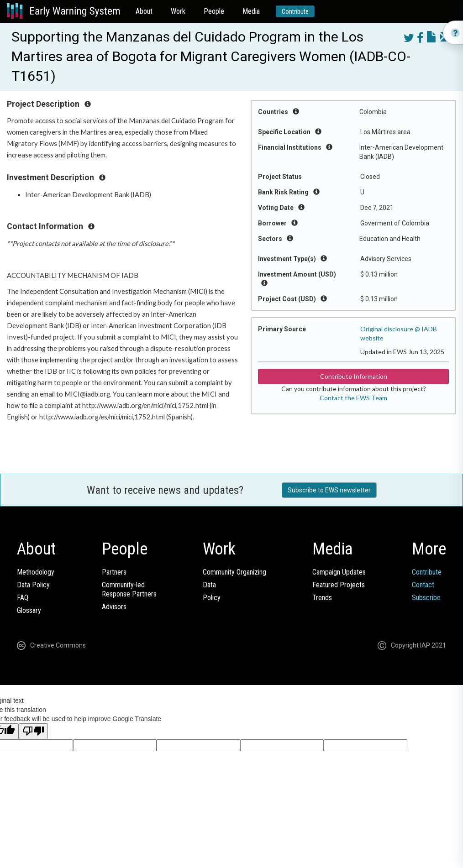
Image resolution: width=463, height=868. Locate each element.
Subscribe (426, 598)
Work (178, 11)
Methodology (36, 572)
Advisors (114, 607)
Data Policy (33, 585)
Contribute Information (354, 376)
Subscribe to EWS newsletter (329, 490)
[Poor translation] (33, 731)
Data (209, 585)
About (144, 11)
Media (251, 11)
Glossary (29, 610)
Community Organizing (234, 572)
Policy (212, 598)
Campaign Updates (339, 572)
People (214, 11)
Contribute (295, 11)
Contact (423, 585)
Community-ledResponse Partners (129, 589)
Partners (114, 572)
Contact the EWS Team (353, 398)
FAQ (23, 598)
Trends (322, 598)
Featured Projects (339, 585)
